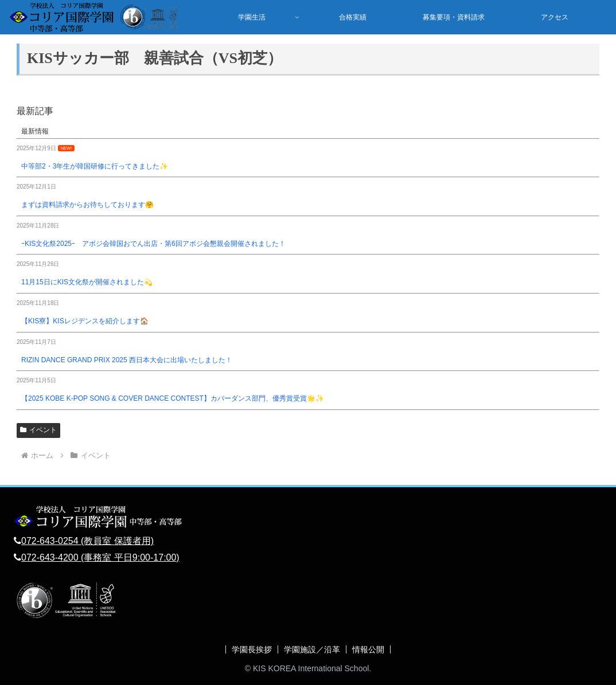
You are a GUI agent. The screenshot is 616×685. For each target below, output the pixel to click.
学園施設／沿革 (312, 649)
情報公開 (368, 649)
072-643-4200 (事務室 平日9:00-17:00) (100, 557)
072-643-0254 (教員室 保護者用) (87, 541)
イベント (38, 430)
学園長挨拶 (252, 649)
